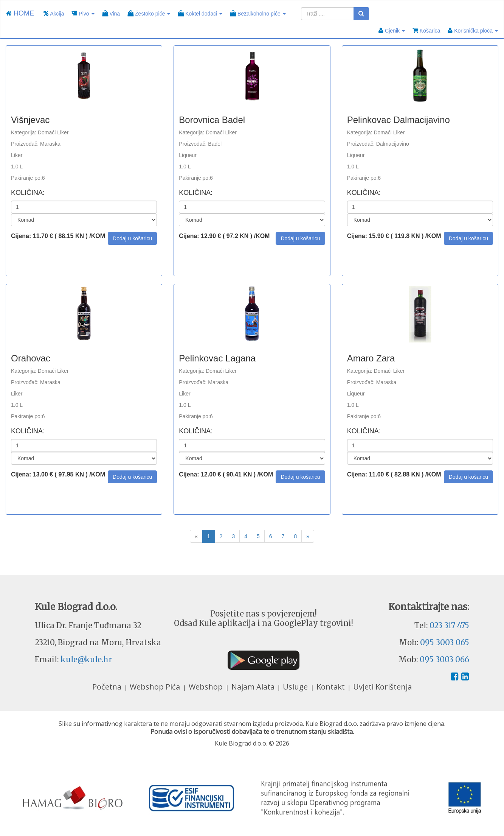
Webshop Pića (156, 687)
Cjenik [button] (392, 30)
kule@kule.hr (86, 659)
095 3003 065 (445, 642)
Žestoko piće (149, 13)
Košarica (426, 30)
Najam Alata (254, 687)
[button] (132, 238)
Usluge (296, 687)
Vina (111, 13)
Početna (108, 687)
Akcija (54, 13)
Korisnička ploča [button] (473, 30)
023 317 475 (449, 625)
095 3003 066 (444, 659)
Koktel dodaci (200, 13)
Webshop (207, 687)
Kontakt (332, 687)
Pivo (83, 13)
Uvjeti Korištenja (382, 687)
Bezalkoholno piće (258, 13)
